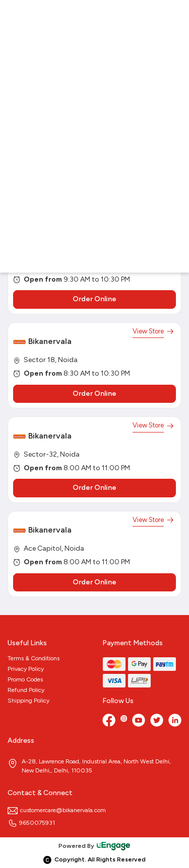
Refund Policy (26, 690)
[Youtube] (139, 721)
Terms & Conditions (34, 658)
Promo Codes (25, 679)
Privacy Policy (26, 669)
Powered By (95, 846)
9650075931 (31, 823)
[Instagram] (124, 721)
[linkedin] (175, 721)
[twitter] (157, 721)
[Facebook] (109, 721)
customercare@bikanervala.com (57, 810)
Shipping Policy (28, 701)
